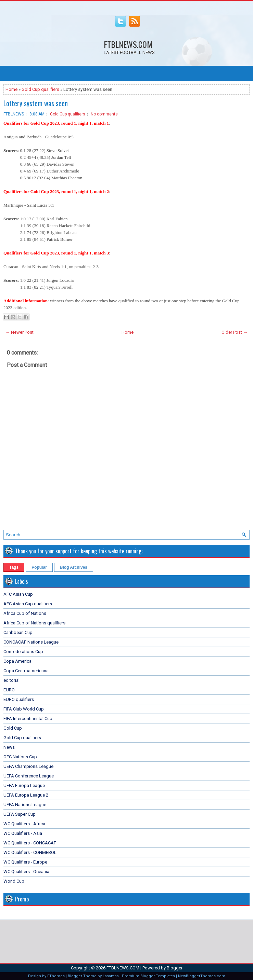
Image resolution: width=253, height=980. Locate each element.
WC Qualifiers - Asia (23, 833)
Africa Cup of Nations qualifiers (34, 623)
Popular (39, 567)
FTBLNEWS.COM (128, 44)
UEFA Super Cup (20, 814)
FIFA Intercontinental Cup (28, 719)
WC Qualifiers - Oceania (26, 872)
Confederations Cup (23, 652)
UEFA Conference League (29, 776)
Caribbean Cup (18, 632)
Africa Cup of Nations (25, 613)
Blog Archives (74, 567)
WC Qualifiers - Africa (24, 824)
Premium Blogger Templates (148, 976)
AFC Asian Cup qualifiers (28, 604)
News (9, 747)
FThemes (56, 976)
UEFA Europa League (24, 785)
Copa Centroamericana (26, 671)
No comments (104, 114)
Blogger (175, 968)
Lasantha (111, 976)
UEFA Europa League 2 (26, 795)
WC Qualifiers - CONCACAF (30, 843)
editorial (11, 680)
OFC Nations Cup (20, 757)
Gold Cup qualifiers (40, 89)
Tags (14, 567)
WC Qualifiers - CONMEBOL (30, 852)
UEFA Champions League (28, 766)
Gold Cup (13, 728)
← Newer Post (20, 332)
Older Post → (235, 332)
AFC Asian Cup (18, 594)
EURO (9, 690)
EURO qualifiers (19, 699)
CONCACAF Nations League (31, 642)
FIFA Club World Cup (24, 709)
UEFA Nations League (25, 805)
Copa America (17, 661)
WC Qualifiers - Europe (25, 862)
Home (11, 89)
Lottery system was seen (36, 103)
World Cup (14, 881)
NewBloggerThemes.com (202, 976)
